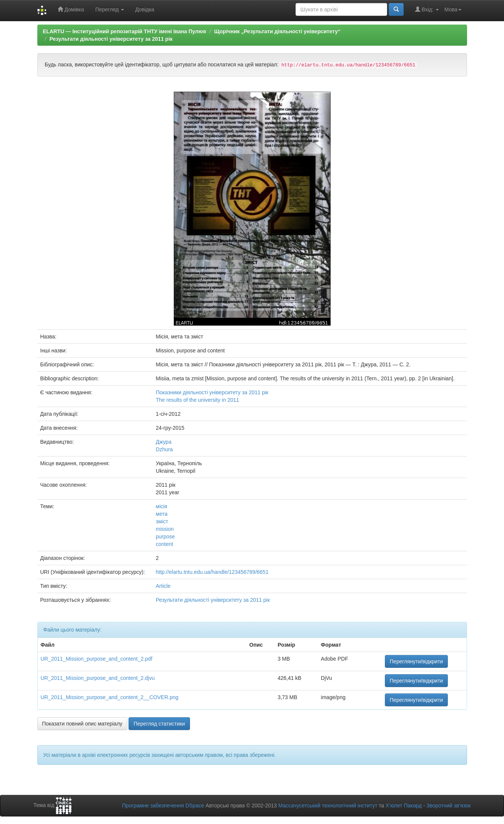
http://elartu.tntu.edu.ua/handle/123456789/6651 (212, 572)
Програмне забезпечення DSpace (163, 806)
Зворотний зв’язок (448, 806)
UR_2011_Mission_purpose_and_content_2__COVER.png (110, 697)
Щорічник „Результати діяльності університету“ (277, 31)
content (164, 544)
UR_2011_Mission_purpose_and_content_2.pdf (97, 659)
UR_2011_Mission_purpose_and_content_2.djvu (98, 678)
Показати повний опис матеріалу (82, 724)
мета (162, 514)
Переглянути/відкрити (417, 661)
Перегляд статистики (159, 724)
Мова (453, 9)
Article (163, 586)
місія (161, 506)
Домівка (71, 9)
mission (165, 529)
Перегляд (110, 9)
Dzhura (164, 449)
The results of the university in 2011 (197, 400)
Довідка (145, 9)
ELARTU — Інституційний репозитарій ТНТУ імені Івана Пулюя (125, 31)
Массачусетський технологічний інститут (328, 806)
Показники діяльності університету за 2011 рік (212, 392)
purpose (165, 537)
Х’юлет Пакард (404, 806)
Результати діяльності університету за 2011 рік (111, 39)
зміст (162, 521)
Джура (163, 442)
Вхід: (427, 9)
